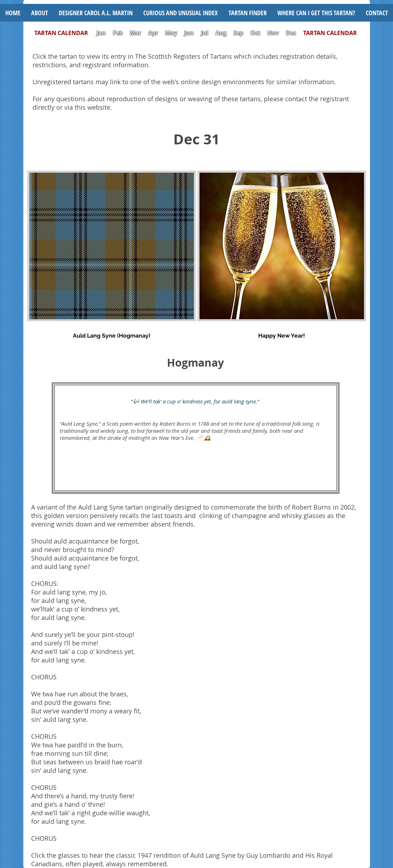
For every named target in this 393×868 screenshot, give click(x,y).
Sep (238, 33)
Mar (135, 33)
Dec (291, 33)
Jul (205, 33)
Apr (153, 33)
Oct (256, 33)
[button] (181, 13)
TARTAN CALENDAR (65, 33)
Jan (101, 33)
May (171, 33)
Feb (118, 33)
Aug (221, 33)
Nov (273, 33)
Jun (189, 33)
